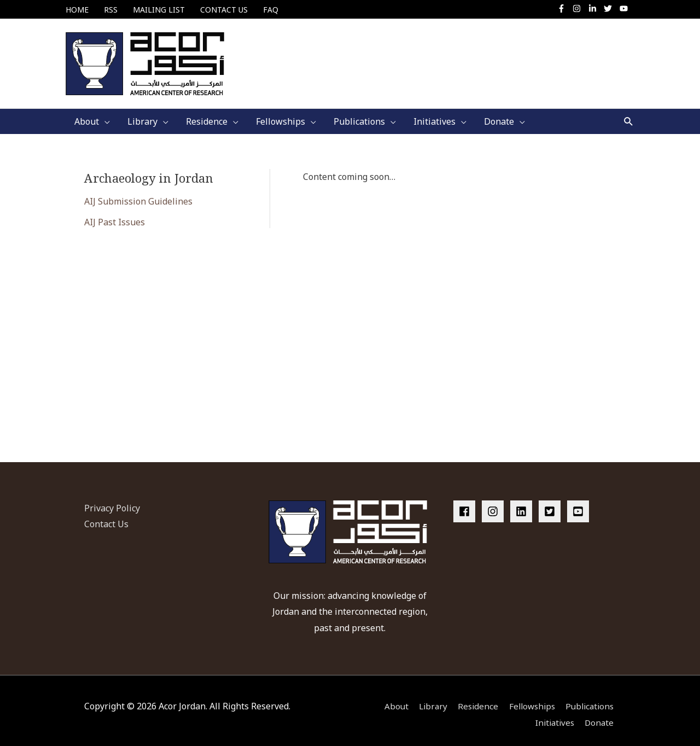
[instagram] (579, 8)
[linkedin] (523, 503)
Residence (472, 698)
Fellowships (529, 698)
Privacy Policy (112, 499)
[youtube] (625, 8)
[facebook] (466, 503)
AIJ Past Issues (115, 214)
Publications (590, 698)
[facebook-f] (564, 8)
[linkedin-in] (595, 8)
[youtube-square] (580, 503)
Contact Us (106, 516)
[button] (629, 113)
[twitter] (611, 8)
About (387, 698)
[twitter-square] (552, 503)
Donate (601, 714)
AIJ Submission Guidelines (138, 193)
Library (426, 698)
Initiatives (554, 714)
